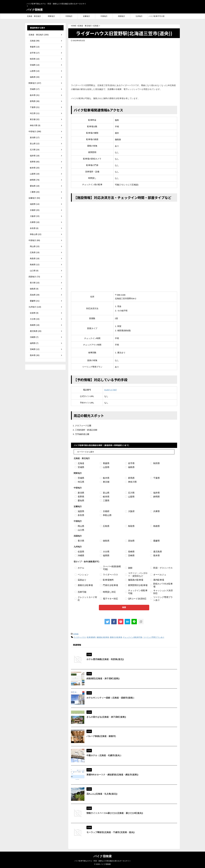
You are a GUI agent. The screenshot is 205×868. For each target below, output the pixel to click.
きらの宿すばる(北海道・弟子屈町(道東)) (106, 717)
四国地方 (121, 16)
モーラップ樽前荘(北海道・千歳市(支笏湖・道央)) (111, 832)
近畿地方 (86, 16)
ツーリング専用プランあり (154, 637)
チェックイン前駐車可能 (133, 637)
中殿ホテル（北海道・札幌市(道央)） (104, 755)
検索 (124, 607)
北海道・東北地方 (34, 16)
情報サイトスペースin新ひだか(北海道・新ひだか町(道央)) (115, 813)
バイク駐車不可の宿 (157, 16)
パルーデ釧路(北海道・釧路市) (101, 736)
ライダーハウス (80, 637)
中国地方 (104, 16)
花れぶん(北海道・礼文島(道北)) (102, 794)
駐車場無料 (91, 637)
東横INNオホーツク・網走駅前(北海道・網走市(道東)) (112, 775)
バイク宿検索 (35, 10)
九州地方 (139, 16)
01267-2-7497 (111, 390)
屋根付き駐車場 (116, 637)
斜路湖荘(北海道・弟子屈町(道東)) (103, 679)
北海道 (76, 634)
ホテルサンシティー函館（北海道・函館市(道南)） (111, 698)
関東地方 (51, 16)
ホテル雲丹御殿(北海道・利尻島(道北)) (105, 659)
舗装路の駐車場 (103, 637)
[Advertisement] (124, 62)
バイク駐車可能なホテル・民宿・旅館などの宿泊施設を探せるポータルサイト (102, 861)
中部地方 (69, 16)
